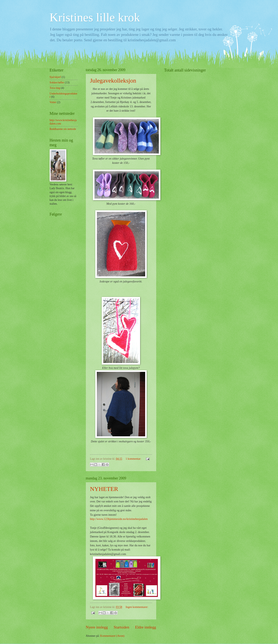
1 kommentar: (134, 459)
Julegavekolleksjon (113, 80)
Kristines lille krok (95, 17)
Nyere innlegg (97, 627)
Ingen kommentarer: (137, 607)
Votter (53, 102)
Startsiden (122, 627)
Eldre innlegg (146, 627)
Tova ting (55, 88)
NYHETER (104, 489)
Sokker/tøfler (57, 82)
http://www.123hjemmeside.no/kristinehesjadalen (119, 519)
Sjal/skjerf (55, 77)
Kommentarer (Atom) (112, 636)
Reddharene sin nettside (63, 129)
